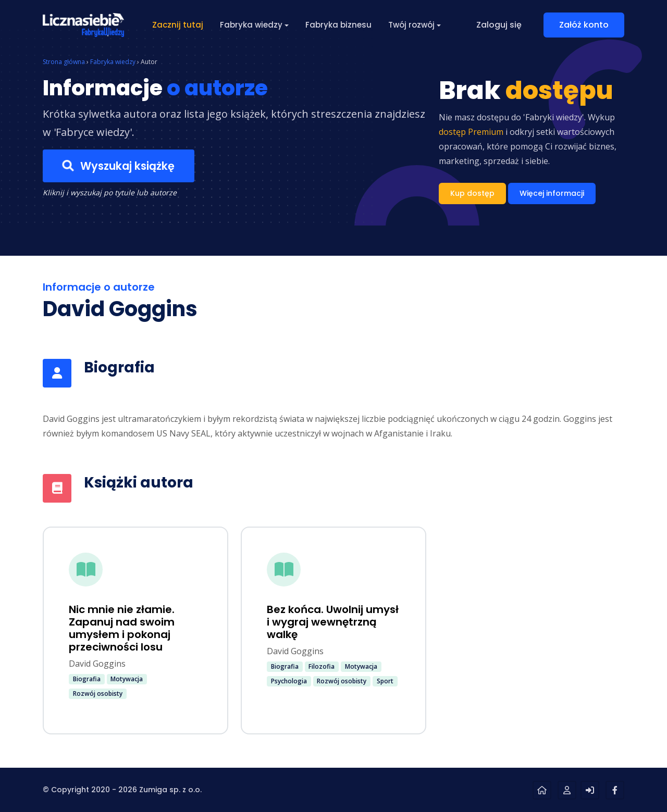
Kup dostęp (472, 193)
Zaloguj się (499, 25)
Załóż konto (584, 25)
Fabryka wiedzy (113, 62)
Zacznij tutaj (178, 25)
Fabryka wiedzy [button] (251, 25)
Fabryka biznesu (338, 25)
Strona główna (64, 62)
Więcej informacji (552, 193)
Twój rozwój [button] (411, 25)
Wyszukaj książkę (119, 166)
